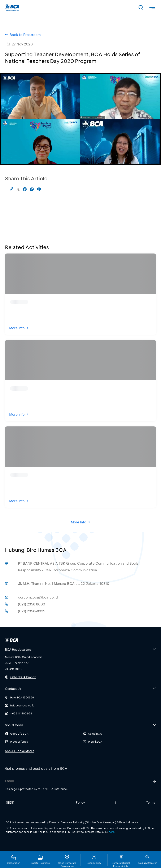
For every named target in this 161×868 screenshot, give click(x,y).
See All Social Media (20, 751)
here (112, 832)
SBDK (10, 802)
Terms (151, 802)
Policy (80, 802)
